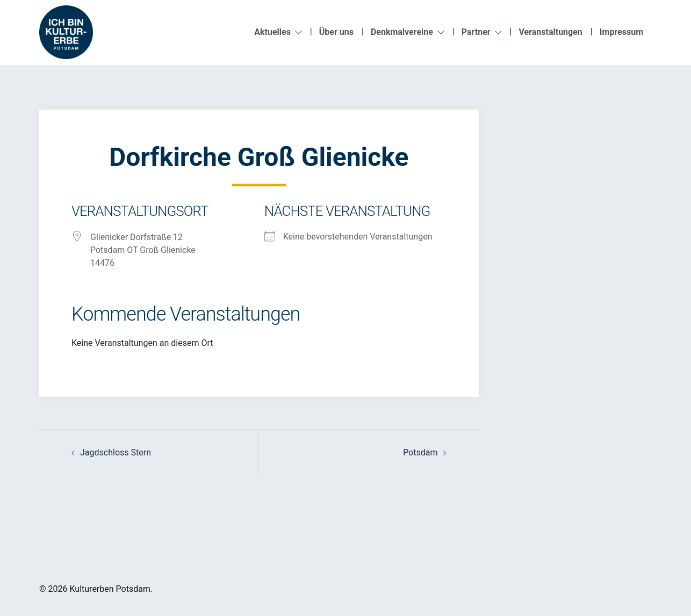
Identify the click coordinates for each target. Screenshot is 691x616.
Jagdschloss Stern (116, 452)
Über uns (336, 32)
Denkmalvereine (402, 32)
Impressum (621, 32)
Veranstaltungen (550, 32)
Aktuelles (272, 32)
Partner (476, 32)
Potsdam (420, 452)
